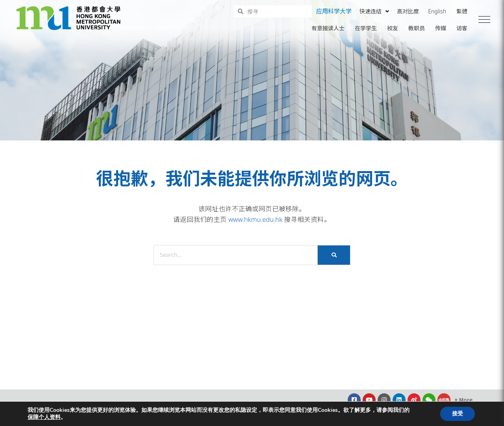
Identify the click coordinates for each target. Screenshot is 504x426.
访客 (462, 28)
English (437, 11)
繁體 (462, 11)
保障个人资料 (44, 417)
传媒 (441, 28)
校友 (393, 28)
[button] (484, 20)
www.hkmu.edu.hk (255, 219)
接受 (458, 414)
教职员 (417, 28)
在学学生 (366, 28)
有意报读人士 (328, 28)
